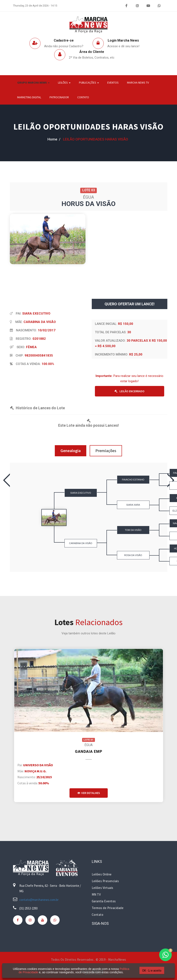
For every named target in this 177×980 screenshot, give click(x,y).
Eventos (113, 83)
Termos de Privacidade (108, 908)
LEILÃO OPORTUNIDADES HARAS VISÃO (88, 127)
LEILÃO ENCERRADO (129, 391)
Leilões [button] (64, 83)
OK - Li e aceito (152, 971)
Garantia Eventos (104, 901)
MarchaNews (117, 960)
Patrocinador (59, 97)
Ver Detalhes (89, 793)
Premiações (106, 451)
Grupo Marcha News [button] (33, 83)
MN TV (96, 894)
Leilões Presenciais (105, 881)
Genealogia (71, 451)
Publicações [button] (89, 83)
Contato (83, 97)
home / (54, 139)
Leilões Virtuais (103, 888)
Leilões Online (102, 874)
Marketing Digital (29, 97)
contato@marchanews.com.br (39, 900)
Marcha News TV (138, 83)
